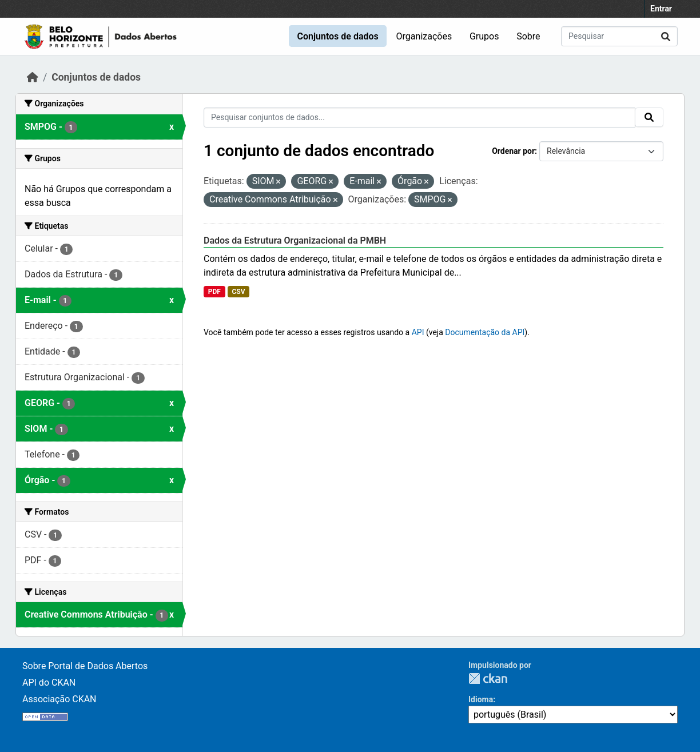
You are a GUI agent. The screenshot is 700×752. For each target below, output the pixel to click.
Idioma (481, 699)
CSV (238, 292)
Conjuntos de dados (337, 36)
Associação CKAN (59, 699)
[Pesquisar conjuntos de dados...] (619, 36)
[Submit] (666, 36)
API (418, 332)
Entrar (661, 9)
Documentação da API (485, 332)
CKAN (488, 679)
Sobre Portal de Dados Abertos (85, 666)
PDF (214, 292)
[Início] (33, 77)
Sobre (528, 36)
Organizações (424, 36)
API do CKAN (49, 683)
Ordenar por (513, 151)
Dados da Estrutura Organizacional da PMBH (295, 240)
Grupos (484, 36)
